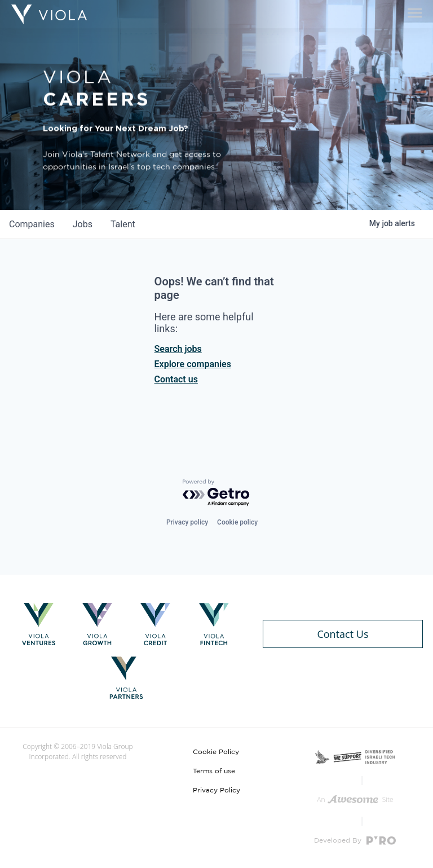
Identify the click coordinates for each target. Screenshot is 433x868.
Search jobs (178, 349)
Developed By (355, 841)
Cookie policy (237, 522)
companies (32, 224)
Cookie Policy (216, 752)
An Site (355, 799)
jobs (83, 224)
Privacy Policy (216, 790)
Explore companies (193, 364)
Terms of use (214, 771)
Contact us (176, 379)
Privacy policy (187, 522)
